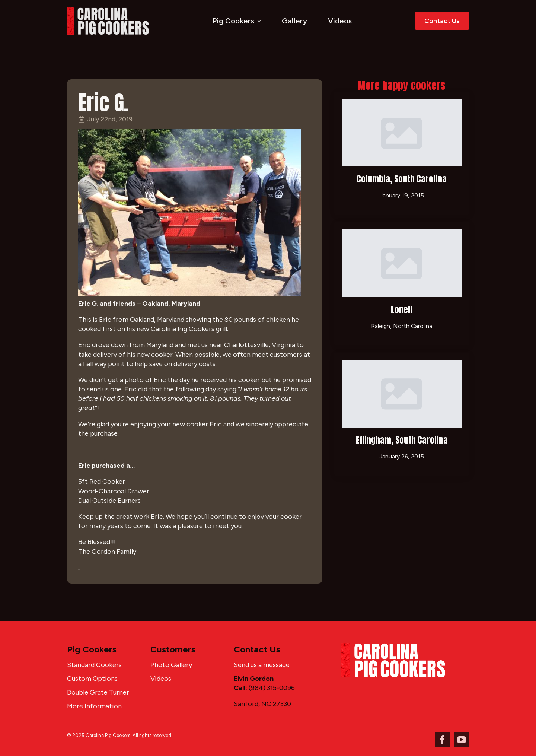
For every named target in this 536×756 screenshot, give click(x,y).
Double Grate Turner (98, 692)
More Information (94, 706)
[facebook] (442, 740)
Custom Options (92, 679)
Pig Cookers (233, 21)
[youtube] (462, 740)
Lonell (402, 310)
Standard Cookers (94, 665)
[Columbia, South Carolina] (402, 133)
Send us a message (262, 665)
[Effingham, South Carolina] (402, 394)
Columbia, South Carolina (402, 179)
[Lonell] (402, 263)
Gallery (294, 21)
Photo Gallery (171, 665)
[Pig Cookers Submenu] (261, 21)
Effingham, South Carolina (402, 440)
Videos (340, 21)
